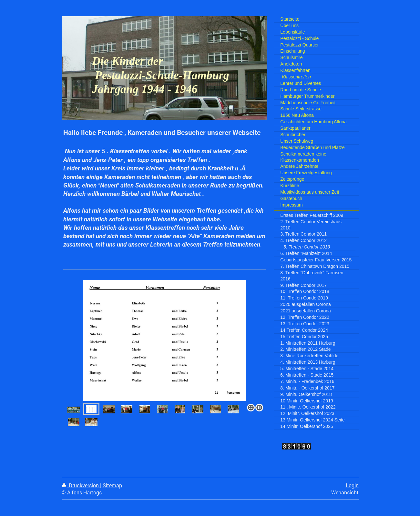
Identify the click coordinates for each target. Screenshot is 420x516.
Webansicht (345, 492)
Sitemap (112, 485)
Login (352, 485)
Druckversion (81, 485)
